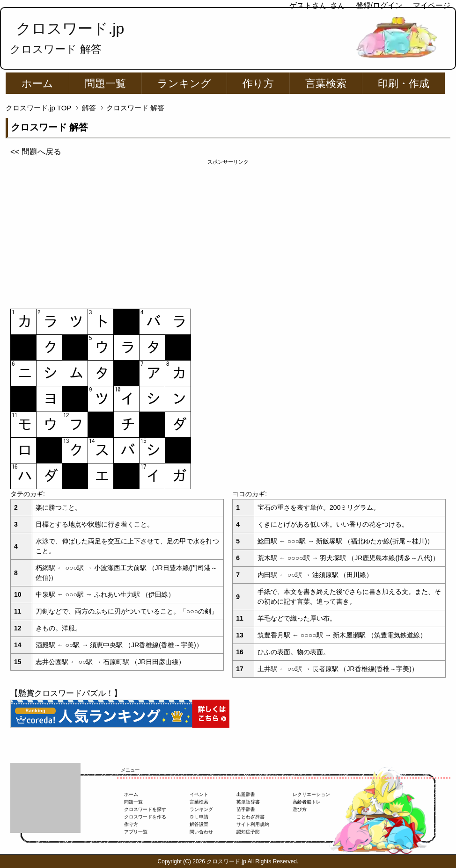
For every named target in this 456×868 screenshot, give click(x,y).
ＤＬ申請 (199, 817)
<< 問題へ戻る (36, 152)
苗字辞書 (246, 809)
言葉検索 (326, 83)
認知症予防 (248, 832)
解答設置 (199, 824)
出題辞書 (246, 794)
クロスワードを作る (145, 817)
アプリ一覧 (136, 832)
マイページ (432, 5)
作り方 (258, 83)
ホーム (37, 83)
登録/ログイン (379, 5)
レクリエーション (311, 794)
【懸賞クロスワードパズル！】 (66, 693)
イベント (199, 794)
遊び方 (300, 809)
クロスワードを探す (145, 809)
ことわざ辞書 (250, 817)
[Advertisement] (228, 231)
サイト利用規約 (253, 824)
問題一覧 (105, 83)
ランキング (184, 83)
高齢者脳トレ (307, 802)
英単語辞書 (248, 802)
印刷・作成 (404, 83)
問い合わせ (201, 832)
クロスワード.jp (70, 29)
